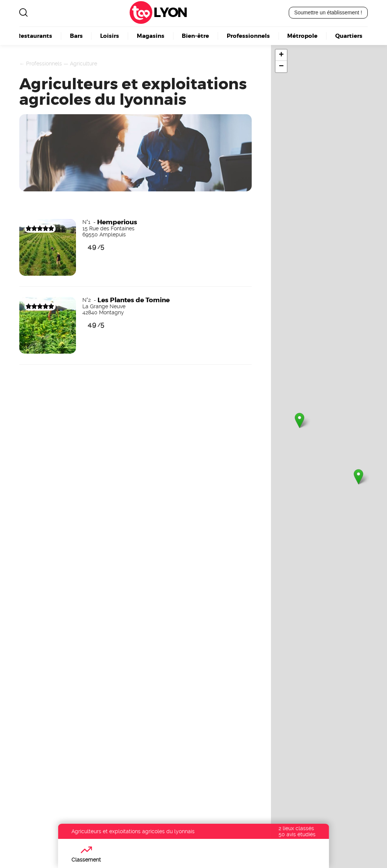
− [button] (281, 67)
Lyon (170, 13)
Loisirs (110, 36)
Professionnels (248, 36)
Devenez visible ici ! (36, 513)
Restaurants (34, 36)
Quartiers (349, 36)
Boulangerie (165, 749)
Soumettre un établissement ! (328, 12)
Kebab (154, 757)
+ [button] (281, 55)
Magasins (151, 36)
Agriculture (84, 64)
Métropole (302, 36)
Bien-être (195, 36)
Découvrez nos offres (299, 795)
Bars (76, 36)
